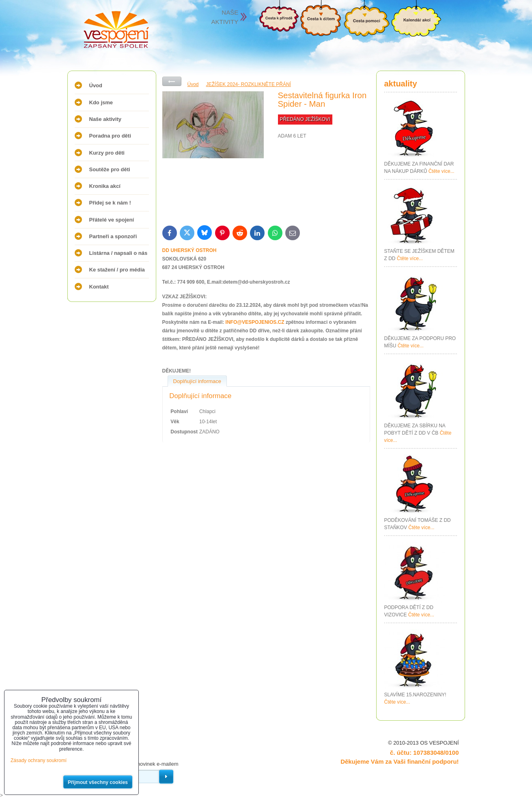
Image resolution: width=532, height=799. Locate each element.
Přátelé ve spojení (112, 220)
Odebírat (166, 777)
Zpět (172, 81)
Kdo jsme (101, 102)
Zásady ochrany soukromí (39, 760)
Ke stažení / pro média (117, 270)
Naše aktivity (106, 119)
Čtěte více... (442, 171)
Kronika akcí (105, 186)
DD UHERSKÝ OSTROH (190, 250)
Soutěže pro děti (110, 169)
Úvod (96, 85)
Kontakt (99, 287)
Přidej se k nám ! (110, 203)
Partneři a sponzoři (113, 236)
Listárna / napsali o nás (118, 253)
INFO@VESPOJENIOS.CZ (255, 322)
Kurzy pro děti (107, 153)
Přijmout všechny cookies (98, 782)
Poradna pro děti (110, 136)
